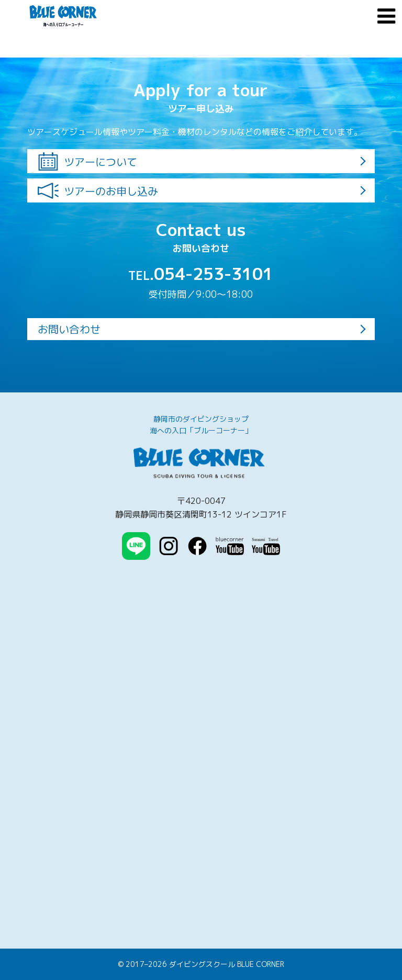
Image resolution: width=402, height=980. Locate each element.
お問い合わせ (69, 329)
